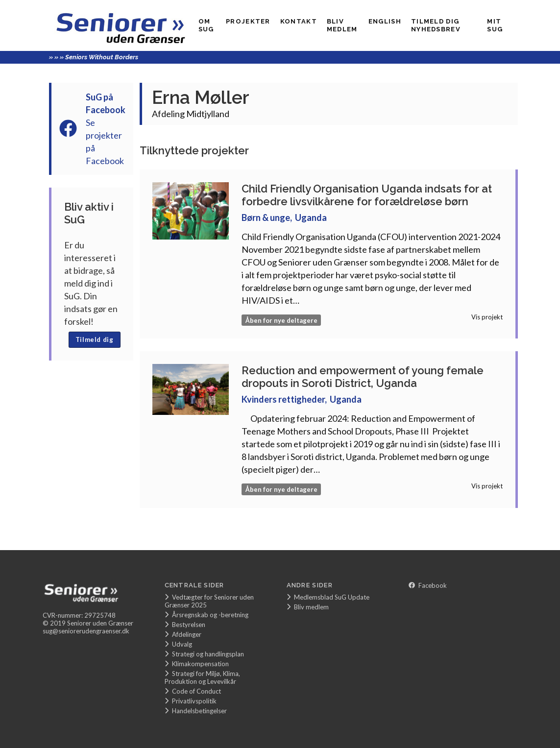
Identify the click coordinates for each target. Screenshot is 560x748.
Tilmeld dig (95, 339)
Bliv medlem (342, 25)
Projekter (248, 21)
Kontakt (299, 21)
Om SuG (206, 25)
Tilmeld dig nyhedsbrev (436, 25)
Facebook (428, 585)
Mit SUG (495, 25)
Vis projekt (487, 317)
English (385, 21)
